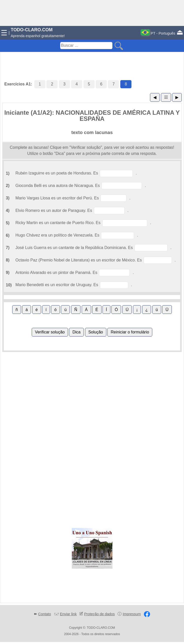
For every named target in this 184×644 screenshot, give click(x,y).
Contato (44, 614)
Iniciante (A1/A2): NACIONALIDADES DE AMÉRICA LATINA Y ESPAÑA (92, 116)
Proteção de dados (99, 614)
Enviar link (68, 614)
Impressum (132, 614)
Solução (96, 332)
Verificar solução (50, 332)
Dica (76, 332)
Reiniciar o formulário (130, 332)
